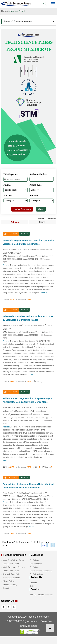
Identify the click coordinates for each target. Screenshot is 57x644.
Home (4, 11)
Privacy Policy (8, 581)
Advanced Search (17, 11)
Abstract (6, 265)
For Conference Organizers (41, 571)
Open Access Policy (11, 564)
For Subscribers (36, 574)
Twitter (33, 586)
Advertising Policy (10, 585)
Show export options (46, 218)
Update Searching (22, 209)
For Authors (35, 567)
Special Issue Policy (11, 571)
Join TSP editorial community (42, 595)
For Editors (34, 560)
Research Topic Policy (12, 574)
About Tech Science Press (13, 560)
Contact (6, 588)
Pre (44, 545)
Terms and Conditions (11, 578)
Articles (15, 222)
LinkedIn (33, 583)
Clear (41, 209)
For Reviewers (36, 564)
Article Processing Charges (14, 567)
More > (44, 293)
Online (42, 222)
